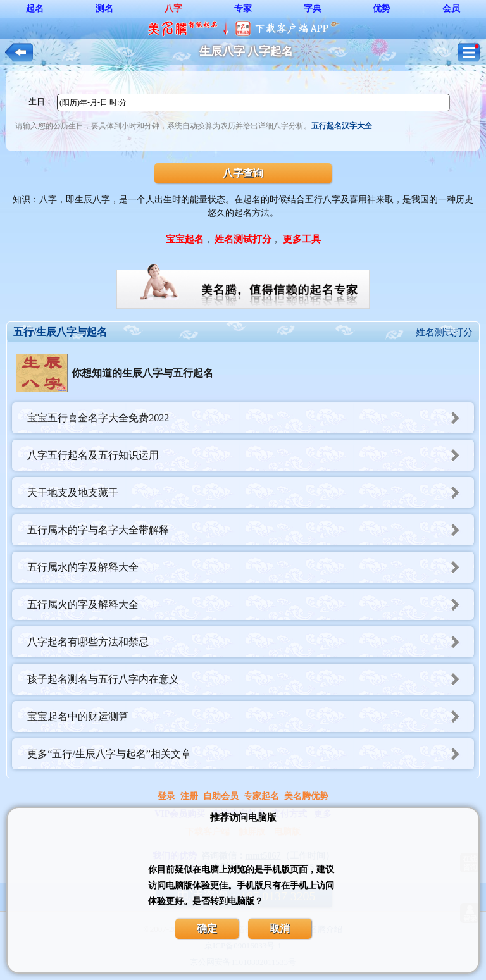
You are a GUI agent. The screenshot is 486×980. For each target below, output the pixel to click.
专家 (243, 9)
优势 (382, 9)
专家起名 (261, 796)
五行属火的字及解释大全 (251, 605)
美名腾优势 (306, 796)
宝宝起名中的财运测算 (251, 716)
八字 (173, 9)
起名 (35, 9)
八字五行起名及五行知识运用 (251, 455)
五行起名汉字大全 (342, 126)
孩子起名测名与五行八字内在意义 (251, 679)
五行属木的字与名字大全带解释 (251, 530)
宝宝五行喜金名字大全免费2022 (251, 418)
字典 (313, 9)
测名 (104, 9)
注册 (189, 796)
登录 (166, 796)
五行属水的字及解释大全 (251, 567)
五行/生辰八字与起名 (60, 332)
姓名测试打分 (444, 332)
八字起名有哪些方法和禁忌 (251, 642)
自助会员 (221, 796)
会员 (451, 9)
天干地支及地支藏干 (251, 493)
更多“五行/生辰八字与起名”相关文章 (251, 754)
